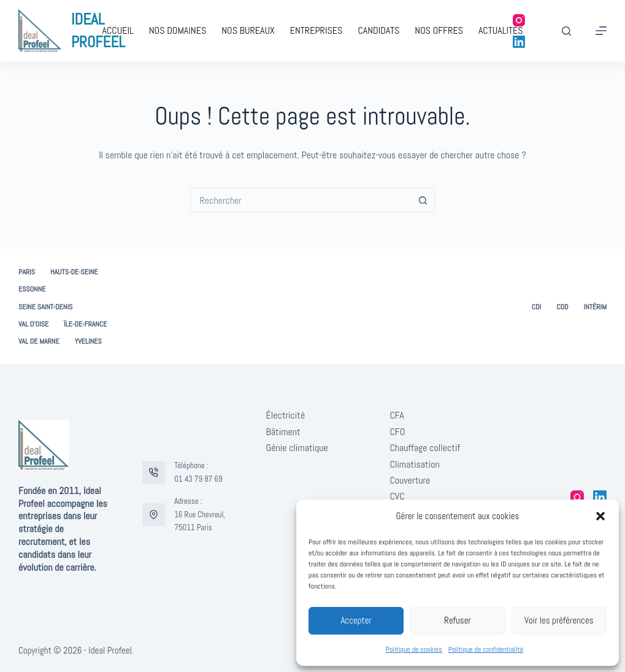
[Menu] (601, 31)
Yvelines (88, 342)
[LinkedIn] (519, 42)
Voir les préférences (559, 620)
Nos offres (439, 30)
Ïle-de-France (85, 324)
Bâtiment (283, 432)
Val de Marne (39, 342)
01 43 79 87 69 (198, 479)
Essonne (32, 289)
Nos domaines (178, 30)
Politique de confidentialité (486, 649)
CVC (397, 496)
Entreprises (316, 30)
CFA (397, 415)
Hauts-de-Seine (74, 272)
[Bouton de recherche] (423, 200)
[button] (600, 516)
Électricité (286, 415)
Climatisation (414, 464)
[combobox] (301, 200)
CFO (397, 432)
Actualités (501, 30)
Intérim (595, 307)
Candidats (378, 30)
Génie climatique (297, 448)
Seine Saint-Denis (45, 307)
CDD (562, 307)
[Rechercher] (566, 31)
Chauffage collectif (425, 448)
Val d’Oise (33, 324)
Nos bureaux (248, 30)
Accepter (356, 620)
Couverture (410, 480)
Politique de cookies (414, 649)
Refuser (458, 620)
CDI (537, 307)
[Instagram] (519, 20)
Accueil (117, 30)
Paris (27, 272)
